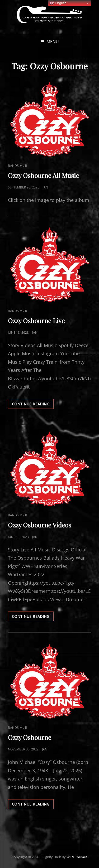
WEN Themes (77, 857)
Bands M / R (17, 166)
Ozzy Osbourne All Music (43, 175)
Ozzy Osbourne (30, 737)
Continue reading (33, 405)
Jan (45, 187)
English (58, 3)
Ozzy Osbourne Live (36, 321)
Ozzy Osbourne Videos (40, 525)
